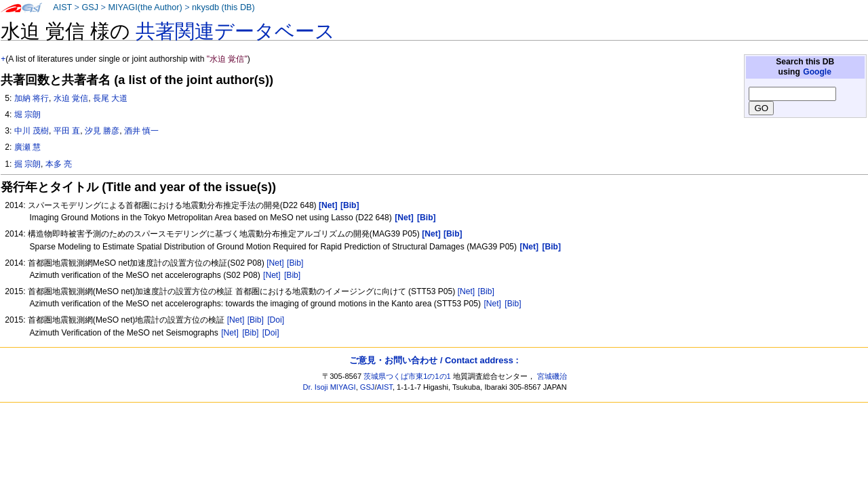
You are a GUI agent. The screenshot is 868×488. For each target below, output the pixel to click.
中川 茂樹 (32, 131)
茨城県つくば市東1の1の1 (407, 376)
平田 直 (67, 131)
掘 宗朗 (27, 164)
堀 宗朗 (27, 115)
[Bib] (295, 263)
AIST (62, 7)
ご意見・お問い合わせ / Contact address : (434, 360)
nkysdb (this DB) (223, 7)
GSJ (90, 7)
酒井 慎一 (141, 131)
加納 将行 (32, 98)
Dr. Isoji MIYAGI (330, 387)
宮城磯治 (552, 376)
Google (817, 72)
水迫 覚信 (71, 98)
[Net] (275, 263)
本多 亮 (59, 164)
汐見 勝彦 (102, 131)
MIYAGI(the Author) (145, 7)
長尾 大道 (110, 98)
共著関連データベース (235, 31)
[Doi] (276, 320)
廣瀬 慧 (27, 147)
